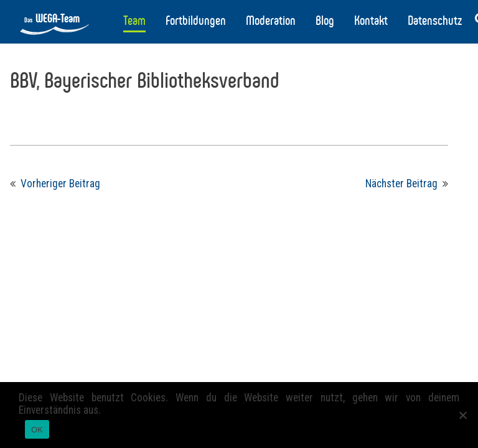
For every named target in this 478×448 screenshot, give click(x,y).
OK (37, 430)
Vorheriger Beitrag (60, 184)
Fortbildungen (196, 21)
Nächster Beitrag (401, 184)
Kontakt (371, 21)
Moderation (271, 21)
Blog (325, 21)
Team (134, 21)
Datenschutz (435, 21)
